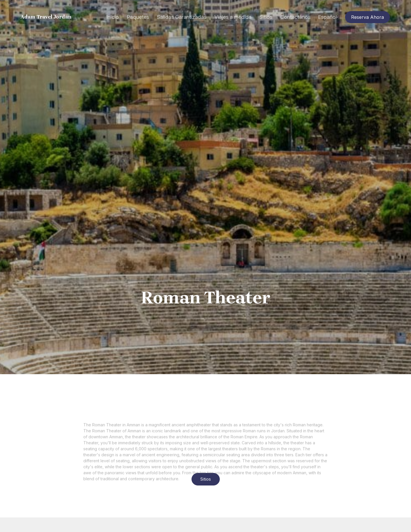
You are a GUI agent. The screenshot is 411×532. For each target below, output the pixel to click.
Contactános (295, 17)
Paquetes (138, 17)
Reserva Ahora (367, 17)
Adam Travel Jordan (46, 17)
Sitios (266, 17)
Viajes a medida (233, 17)
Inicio (112, 17)
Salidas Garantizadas (182, 17)
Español (327, 17)
